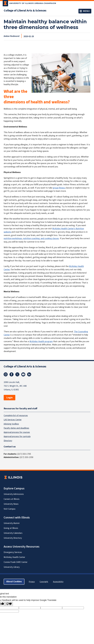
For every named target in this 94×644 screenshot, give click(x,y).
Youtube (23, 374)
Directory (8, 441)
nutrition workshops (13, 238)
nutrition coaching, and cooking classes (41, 238)
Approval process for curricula (17, 436)
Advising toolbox (11, 424)
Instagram (6, 374)
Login (9, 398)
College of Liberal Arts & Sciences (25, 11)
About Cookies (14, 582)
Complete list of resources (16, 416)
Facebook (12, 374)
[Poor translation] (9, 604)
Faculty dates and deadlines (16, 428)
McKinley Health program (41, 341)
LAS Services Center (13, 420)
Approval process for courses (17, 432)
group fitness (59, 188)
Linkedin (29, 374)
